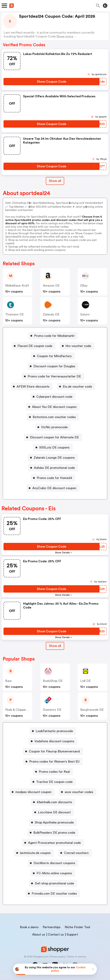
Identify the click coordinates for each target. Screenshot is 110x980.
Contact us (56, 934)
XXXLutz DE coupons (54, 447)
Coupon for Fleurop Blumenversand (54, 751)
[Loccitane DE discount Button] (53, 812)
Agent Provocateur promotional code (54, 843)
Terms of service (77, 957)
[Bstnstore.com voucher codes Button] (53, 417)
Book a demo (29, 927)
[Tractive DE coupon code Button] (53, 782)
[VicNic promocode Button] (53, 427)
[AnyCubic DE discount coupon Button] (53, 488)
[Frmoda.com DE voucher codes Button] (53, 894)
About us (39, 934)
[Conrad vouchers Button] (75, 853)
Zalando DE (51, 314)
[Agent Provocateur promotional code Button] (53, 843)
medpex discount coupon (33, 792)
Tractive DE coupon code (54, 782)
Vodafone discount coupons (54, 741)
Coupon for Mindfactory (54, 356)
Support (72, 934)
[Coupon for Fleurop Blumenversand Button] (53, 751)
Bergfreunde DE (92, 710)
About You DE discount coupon (54, 407)
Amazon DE (51, 286)
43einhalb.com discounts (54, 802)
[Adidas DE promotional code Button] (53, 468)
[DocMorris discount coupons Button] (53, 863)
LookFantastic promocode (54, 731)
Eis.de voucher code (77, 387)
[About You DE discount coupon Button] (53, 407)
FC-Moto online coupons (54, 873)
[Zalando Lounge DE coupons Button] (53, 458)
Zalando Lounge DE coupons (54, 458)
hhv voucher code (78, 346)
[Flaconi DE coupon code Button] (33, 346)
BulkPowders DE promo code (54, 833)
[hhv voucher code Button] (77, 346)
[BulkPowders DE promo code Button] (53, 833)
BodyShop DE (53, 681)
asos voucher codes (79, 792)
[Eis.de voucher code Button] (76, 387)
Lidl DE (86, 681)
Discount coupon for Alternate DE (54, 437)
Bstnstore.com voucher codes (54, 417)
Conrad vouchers (76, 853)
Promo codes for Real (54, 772)
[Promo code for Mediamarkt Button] (53, 336)
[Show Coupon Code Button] (52, 82)
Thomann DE (15, 314)
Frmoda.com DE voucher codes (54, 894)
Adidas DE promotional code (54, 468)
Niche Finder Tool (77, 927)
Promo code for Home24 (54, 478)
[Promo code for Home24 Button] (53, 478)
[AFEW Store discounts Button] (32, 387)
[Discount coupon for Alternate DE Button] (53, 437)
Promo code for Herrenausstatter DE (54, 376)
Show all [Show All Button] (55, 181)
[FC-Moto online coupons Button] (53, 873)
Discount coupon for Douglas (54, 366)
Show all (55, 646)
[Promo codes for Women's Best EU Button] (53, 762)
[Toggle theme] (105, 6)
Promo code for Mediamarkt (54, 336)
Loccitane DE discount (54, 812)
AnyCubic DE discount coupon (54, 488)
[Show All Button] (55, 646)
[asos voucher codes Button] (78, 792)
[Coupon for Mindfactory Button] (53, 356)
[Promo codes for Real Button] (53, 772)
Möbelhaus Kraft (17, 286)
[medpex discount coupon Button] (32, 792)
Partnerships (52, 927)
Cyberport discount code (54, 397)
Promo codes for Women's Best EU (54, 762)
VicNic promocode (54, 427)
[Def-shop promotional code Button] (53, 883)
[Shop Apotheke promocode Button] (53, 822)
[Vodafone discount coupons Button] (53, 741)
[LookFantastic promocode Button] (53, 731)
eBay (84, 286)
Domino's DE (52, 710)
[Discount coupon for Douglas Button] (53, 366)
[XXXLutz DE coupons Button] (53, 447)
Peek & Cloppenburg (20, 710)
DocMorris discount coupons (54, 863)
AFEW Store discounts (33, 387)
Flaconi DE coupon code (35, 346)
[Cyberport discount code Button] (53, 397)
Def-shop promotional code (54, 883)
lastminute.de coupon (35, 853)
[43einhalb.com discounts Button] (53, 802)
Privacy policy (58, 957)
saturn (85, 314)
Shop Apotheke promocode (54, 822)
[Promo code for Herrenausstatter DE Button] (53, 376)
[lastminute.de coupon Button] (34, 853)
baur (9, 681)
